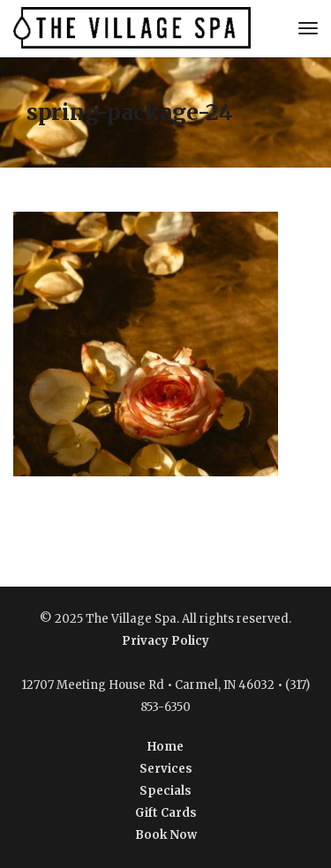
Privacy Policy (165, 641)
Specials (165, 791)
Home (165, 747)
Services (166, 769)
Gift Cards (166, 813)
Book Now (166, 835)
